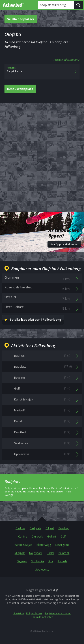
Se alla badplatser (21, 19)
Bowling (64, 528)
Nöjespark (36, 553)
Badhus (20, 528)
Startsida (19, 613)
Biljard (50, 528)
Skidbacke (38, 561)
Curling (23, 537)
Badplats (36, 528)
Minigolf (20, 553)
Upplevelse (42, 570)
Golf (63, 537)
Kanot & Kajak (23, 545)
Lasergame (62, 545)
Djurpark (37, 537)
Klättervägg (44, 545)
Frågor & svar (34, 613)
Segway (22, 561)
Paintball (64, 553)
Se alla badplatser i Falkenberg (35, 319)
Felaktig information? (67, 60)
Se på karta (42, 72)
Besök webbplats (20, 89)
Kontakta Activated (42, 617)
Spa (51, 561)
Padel (50, 553)
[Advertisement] (42, 154)
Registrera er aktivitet (58, 613)
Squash (62, 561)
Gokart (52, 537)
